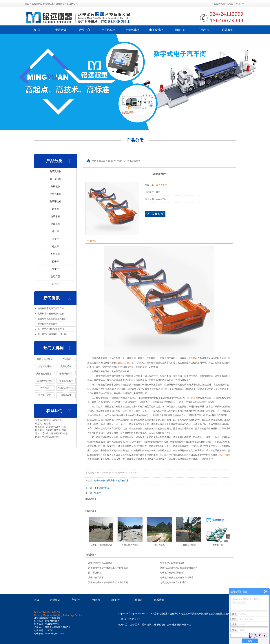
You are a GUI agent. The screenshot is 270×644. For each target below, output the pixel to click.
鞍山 (159, 625)
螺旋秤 (55, 246)
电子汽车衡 (108, 30)
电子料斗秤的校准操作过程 (51, 314)
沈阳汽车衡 (159, 545)
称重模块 (55, 186)
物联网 (96, 600)
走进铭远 (61, 30)
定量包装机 (66, 366)
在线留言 (204, 30)
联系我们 (228, 30)
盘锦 (169, 625)
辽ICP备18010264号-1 (129, 619)
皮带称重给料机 (102, 488)
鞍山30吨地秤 (66, 381)
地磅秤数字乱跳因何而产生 (51, 308)
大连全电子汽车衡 (130, 545)
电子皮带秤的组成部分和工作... (53, 334)
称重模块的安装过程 (48, 324)
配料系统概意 (95, 573)
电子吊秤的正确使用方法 (172, 563)
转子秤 (55, 261)
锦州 (179, 625)
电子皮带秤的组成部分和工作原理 (177, 578)
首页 (37, 600)
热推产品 (123, 625)
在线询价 (155, 214)
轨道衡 (55, 209)
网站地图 (229, 4)
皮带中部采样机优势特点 (100, 563)
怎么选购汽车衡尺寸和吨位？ (174, 582)
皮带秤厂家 (123, 481)
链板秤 (98, 493)
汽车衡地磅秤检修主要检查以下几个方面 (108, 582)
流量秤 (55, 239)
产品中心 (85, 30)
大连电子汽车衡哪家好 (101, 545)
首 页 (37, 30)
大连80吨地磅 (45, 366)
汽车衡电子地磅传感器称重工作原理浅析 (108, 568)
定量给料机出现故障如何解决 (52, 319)
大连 (154, 625)
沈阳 (149, 625)
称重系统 (55, 224)
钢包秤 (55, 284)
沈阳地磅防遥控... (45, 374)
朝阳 (184, 625)
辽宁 (144, 625)
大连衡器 (45, 388)
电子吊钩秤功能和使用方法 (51, 329)
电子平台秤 (55, 201)
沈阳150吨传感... (45, 381)
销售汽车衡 (66, 395)
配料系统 (55, 254)
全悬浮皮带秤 (66, 374)
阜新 (189, 625)
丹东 (174, 625)
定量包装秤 (132, 30)
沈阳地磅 (208, 614)
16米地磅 (66, 359)
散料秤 (55, 231)
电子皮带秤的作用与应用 (172, 573)
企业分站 (218, 4)
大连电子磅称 (45, 395)
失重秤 (55, 269)
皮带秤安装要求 (96, 578)
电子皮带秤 (156, 30)
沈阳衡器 (218, 614)
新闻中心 (180, 30)
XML (243, 4)
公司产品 (55, 277)
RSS (237, 4)
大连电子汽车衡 (189, 545)
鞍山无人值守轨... (66, 388)
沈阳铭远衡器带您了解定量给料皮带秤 (179, 568)
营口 (164, 625)
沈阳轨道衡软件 (45, 359)
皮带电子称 (218, 545)
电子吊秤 (55, 216)
